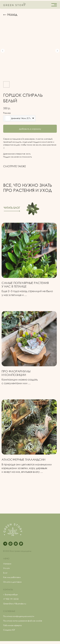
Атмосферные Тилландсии (23, 459)
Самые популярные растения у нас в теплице (25, 285)
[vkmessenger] (10, 544)
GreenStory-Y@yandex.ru (15, 604)
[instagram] (16, 544)
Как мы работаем (12, 577)
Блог (5, 573)
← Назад (10, 14)
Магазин (7, 564)
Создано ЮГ (9, 630)
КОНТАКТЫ (8, 590)
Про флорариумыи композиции (16, 373)
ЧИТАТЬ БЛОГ (12, 208)
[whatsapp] (21, 544)
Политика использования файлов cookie (23, 621)
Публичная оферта (12, 625)
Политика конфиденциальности (19, 616)
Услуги (6, 568)
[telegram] (5, 544)
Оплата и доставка (12, 582)
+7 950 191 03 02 (11, 599)
